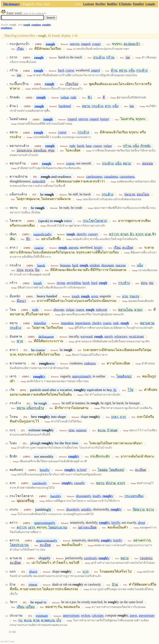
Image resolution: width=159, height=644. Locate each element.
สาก (108, 106)
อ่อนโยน (143, 194)
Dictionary (12, 4)
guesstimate (147, 616)
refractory (121, 336)
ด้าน (114, 70)
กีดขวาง (139, 509)
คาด (36, 620)
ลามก (138, 310)
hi (115, 390)
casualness (111, 177)
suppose (81, 430)
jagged (95, 70)
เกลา (115, 417)
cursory (93, 234)
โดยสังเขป (124, 376)
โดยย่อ (103, 470)
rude (73, 97)
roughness (7, 28)
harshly (56, 496)
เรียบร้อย (72, 84)
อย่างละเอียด (87, 527)
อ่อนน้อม (40, 150)
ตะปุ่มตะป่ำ (132, 44)
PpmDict (138, 4)
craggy (96, 44)
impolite (40, 323)
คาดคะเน (48, 620)
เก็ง (59, 620)
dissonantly (83, 496)
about (141, 523)
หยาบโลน (125, 310)
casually (79, 483)
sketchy (82, 234)
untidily (86, 509)
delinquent (46, 336)
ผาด (148, 234)
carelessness (94, 177)
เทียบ (20, 607)
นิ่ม (37, 270)
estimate (42, 616)
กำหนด (112, 430)
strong (61, 283)
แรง (125, 296)
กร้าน (110, 57)
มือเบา (21, 301)
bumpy (105, 119)
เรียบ (20, 49)
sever (95, 296)
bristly (98, 248)
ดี (104, 97)
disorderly (73, 509)
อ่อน (20, 270)
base (89, 146)
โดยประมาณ (58, 527)
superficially (42, 234)
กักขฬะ (146, 146)
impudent (67, 323)
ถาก (123, 417)
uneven (75, 44)
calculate (98, 616)
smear (33, 584)
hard (61, 70)
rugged (86, 44)
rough (27, 25)
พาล (20, 341)
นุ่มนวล (130, 194)
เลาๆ (32, 527)
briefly (45, 470)
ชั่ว (90, 97)
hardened (65, 106)
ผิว (132, 234)
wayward (87, 336)
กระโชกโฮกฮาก (95, 221)
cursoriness (127, 177)
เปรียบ (30, 607)
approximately (81, 376)
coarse (70, 70)
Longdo (150, 4)
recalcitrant (136, 336)
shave (33, 571)
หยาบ (123, 70)
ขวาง (150, 509)
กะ (20, 620)
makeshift (39, 181)
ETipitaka (125, 4)
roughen (36, 25)
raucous (121, 265)
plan (71, 430)
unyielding (74, 283)
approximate (71, 616)
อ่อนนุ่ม (148, 163)
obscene (59, 310)
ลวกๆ (139, 234)
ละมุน (29, 270)
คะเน (101, 430)
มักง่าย (111, 483)
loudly (97, 496)
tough (38, 283)
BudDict (112, 4)
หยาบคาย (147, 323)
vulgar (65, 97)
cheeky (96, 323)
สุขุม (51, 150)
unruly (109, 336)
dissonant (107, 265)
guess (134, 616)
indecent (101, 310)
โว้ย (131, 390)
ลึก (28, 239)
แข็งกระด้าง (35, 408)
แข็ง (132, 70)
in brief (82, 470)
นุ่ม (128, 57)
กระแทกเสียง (134, 496)
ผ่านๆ (124, 234)
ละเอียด (128, 248)
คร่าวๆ (114, 234)
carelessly (39, 483)
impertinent (83, 323)
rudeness (90, 363)
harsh (81, 146)
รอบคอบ (146, 558)
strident (95, 265)
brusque (65, 265)
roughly (46, 25)
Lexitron (89, 4)
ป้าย (115, 584)
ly (39, 376)
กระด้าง (99, 57)
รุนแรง (134, 296)
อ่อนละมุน (24, 150)
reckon (86, 616)
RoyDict (101, 4)
